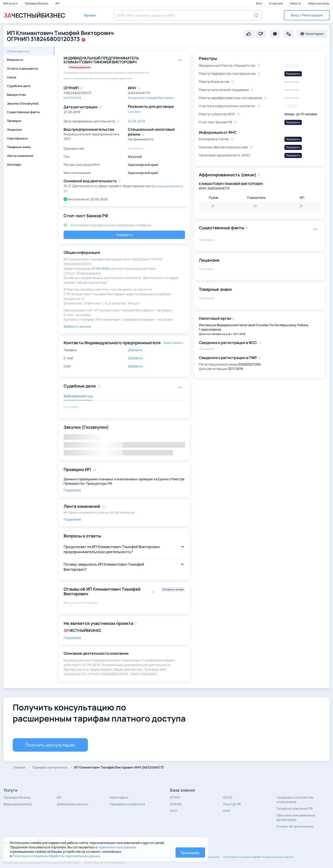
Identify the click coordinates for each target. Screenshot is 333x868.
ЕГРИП (175, 797)
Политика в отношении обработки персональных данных (259, 857)
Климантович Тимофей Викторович (151, 98)
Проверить (124, 235)
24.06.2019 (136, 121)
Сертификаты (17, 138)
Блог (259, 3)
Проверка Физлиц (37, 3)
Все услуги (11, 3)
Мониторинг (119, 797)
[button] (307, 15)
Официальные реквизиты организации (296, 817)
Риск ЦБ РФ (232, 804)
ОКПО (228, 797)
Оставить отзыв (173, 589)
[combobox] (188, 15)
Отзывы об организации (295, 826)
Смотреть (134, 112)
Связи (12, 77)
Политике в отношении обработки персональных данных (56, 856)
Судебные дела (19, 86)
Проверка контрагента (127, 804)
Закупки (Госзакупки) (23, 103)
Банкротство (16, 95)
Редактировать (173, 343)
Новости (296, 3)
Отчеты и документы (23, 68)
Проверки (14, 121)
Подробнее (72, 490)
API (57, 3)
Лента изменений (20, 156)
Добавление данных (72, 804)
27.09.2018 (74, 98)
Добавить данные (77, 326)
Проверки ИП (77, 469)
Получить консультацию (50, 745)
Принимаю (190, 853)
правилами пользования (117, 847)
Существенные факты (23, 112)
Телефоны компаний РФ (294, 808)
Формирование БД (18, 804)
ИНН (227, 811)
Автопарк (14, 164)
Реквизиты (15, 60)
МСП (174, 811)
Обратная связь (319, 3)
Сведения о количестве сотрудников (295, 800)
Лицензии (14, 130)
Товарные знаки (19, 147)
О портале (276, 3)
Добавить (135, 350)
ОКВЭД (176, 804)
